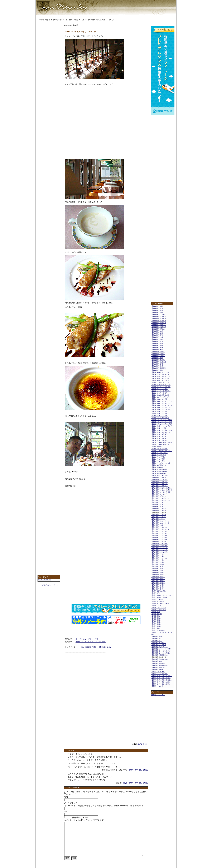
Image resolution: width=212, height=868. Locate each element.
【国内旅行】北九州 (158, 314)
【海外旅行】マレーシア (159, 558)
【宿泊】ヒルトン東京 (159, 438)
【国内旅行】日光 (157, 348)
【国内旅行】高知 (157, 370)
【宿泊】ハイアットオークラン (162, 401)
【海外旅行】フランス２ (159, 531)
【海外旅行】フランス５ (159, 537)
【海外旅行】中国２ (158, 560)
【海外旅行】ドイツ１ (159, 509)
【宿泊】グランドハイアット (161, 385)
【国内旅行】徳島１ (158, 343)
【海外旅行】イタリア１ (159, 480)
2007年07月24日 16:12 (138, 783)
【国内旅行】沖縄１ (158, 352)
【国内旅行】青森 (157, 364)
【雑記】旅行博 (156, 614)
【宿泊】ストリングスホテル (161, 397)
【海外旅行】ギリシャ (159, 496)
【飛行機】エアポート (159, 643)
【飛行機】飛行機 (157, 670)
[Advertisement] (49, 70)
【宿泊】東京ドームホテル (160, 476)
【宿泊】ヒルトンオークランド (162, 426)
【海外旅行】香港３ (158, 587)
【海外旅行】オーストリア (160, 494)
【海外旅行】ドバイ (158, 519)
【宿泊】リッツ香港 (158, 461)
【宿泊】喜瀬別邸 (157, 467)
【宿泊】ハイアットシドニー (161, 407)
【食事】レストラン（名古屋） (162, 680)
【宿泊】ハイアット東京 (159, 414)
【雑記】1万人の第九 (158, 591)
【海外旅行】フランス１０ (160, 529)
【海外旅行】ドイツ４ (159, 515)
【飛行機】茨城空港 (158, 663)
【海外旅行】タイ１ (158, 502)
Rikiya (124, 783)
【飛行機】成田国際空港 (159, 659)
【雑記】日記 (156, 616)
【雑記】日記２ (156, 618)
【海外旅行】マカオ (158, 554)
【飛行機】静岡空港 (158, 668)
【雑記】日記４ (156, 622)
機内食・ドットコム (45, 580)
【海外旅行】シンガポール (160, 498)
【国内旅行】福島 (157, 358)
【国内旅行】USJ (157, 306)
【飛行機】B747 (157, 639)
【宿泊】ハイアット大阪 (159, 412)
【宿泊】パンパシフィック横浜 (162, 420)
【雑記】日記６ (156, 626)
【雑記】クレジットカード (160, 604)
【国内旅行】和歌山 (158, 329)
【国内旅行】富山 (157, 335)
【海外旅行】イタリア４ (159, 486)
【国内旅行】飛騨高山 (159, 368)
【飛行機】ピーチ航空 (159, 645)
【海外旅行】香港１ (158, 583)
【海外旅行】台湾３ (158, 570)
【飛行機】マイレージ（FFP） (162, 649)
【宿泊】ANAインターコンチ (161, 372)
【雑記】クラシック (158, 601)
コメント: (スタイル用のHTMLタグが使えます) (84, 820)
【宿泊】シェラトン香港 (159, 393)
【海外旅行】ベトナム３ (159, 552)
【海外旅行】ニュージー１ (160, 521)
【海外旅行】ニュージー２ (160, 523)
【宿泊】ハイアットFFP (159, 399)
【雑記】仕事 (156, 612)
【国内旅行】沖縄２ (158, 354)
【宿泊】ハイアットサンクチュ (162, 405)
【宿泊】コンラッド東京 (159, 389)
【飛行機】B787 (157, 641)
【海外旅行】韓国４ (158, 579)
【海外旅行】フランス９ (159, 546)
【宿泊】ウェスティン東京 (160, 381)
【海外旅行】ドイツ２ (159, 511)
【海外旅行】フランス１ (159, 527)
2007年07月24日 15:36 (138, 770)
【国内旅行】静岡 (157, 366)
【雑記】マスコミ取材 (159, 608)
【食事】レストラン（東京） (161, 684)
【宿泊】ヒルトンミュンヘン (161, 432)
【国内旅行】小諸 (157, 337)
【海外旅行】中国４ (158, 564)
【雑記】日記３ (156, 620)
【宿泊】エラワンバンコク (160, 383)
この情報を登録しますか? (77, 817)
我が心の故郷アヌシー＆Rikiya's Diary (96, 647)
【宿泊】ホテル (156, 447)
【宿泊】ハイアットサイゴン (161, 403)
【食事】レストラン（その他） (162, 676)
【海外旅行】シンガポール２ (161, 500)
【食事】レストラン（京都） (161, 678)
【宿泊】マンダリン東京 (159, 449)
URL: (66, 811)
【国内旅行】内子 (157, 312)
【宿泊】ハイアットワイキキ (161, 409)
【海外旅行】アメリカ (159, 478)
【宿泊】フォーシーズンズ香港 (162, 442)
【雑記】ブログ (156, 606)
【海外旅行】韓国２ (158, 575)
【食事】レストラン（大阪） (161, 682)
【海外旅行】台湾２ (158, 568)
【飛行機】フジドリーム (159, 647)
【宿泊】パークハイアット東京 (162, 424)
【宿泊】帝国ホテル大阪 (159, 469)
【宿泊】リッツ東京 (158, 459)
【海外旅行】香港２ (158, 585)
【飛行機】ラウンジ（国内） (161, 651)
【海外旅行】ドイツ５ (159, 517)
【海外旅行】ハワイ (158, 525)
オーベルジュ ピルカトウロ (87, 639)
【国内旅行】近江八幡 (159, 362)
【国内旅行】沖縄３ (158, 356)
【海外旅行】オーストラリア (161, 492)
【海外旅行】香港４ (158, 589)
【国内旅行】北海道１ (159, 317)
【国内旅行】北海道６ (159, 327)
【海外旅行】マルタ (158, 556)
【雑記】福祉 (156, 628)
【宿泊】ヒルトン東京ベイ (160, 440)
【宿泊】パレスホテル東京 (160, 418)
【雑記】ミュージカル (159, 610)
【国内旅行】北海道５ (159, 325)
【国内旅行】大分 (157, 331)
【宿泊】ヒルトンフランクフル (162, 430)
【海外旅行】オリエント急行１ (162, 488)
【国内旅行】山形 (157, 339)
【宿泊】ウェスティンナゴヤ (161, 376)
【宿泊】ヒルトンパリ (159, 428)
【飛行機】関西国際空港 (159, 665)
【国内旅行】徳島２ (158, 345)
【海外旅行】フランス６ (159, 540)
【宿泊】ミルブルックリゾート (162, 451)
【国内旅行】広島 (157, 341)
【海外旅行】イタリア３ (159, 484)
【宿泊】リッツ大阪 (158, 457)
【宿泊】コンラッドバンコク (161, 387)
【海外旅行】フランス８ (159, 544)
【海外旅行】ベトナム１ (159, 548)
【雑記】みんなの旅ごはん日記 (162, 595)
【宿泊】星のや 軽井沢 (159, 473)
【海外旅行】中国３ (158, 562)
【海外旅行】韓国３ (158, 577)
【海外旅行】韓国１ (158, 573)
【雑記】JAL (156, 593)
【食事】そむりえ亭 (158, 672)
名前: (66, 797)
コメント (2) (142, 744)
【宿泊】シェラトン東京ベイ (161, 391)
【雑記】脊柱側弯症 (158, 630)
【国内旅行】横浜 (157, 350)
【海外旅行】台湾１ (158, 566)
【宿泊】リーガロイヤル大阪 (161, 463)
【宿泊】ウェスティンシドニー (162, 374)
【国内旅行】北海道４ (159, 323)
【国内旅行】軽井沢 (158, 360)
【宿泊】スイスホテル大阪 (160, 395)
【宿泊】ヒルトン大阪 (159, 436)
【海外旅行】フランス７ (159, 542)
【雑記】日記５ (156, 624)
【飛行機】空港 (156, 661)
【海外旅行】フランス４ (159, 535)
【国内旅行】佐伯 (157, 310)
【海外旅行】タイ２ (158, 504)
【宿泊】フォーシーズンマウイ (162, 445)
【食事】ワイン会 (157, 686)
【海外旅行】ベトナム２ (159, 550)
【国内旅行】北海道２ (159, 319)
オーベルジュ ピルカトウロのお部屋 (91, 642)
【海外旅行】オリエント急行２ (162, 490)
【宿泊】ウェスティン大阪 (160, 378)
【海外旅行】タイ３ (158, 506)
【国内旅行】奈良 (157, 333)
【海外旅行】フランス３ (159, 533)
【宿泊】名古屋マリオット (160, 465)
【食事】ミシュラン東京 (159, 674)
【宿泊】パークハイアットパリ (162, 422)
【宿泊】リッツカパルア (159, 453)
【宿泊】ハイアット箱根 (159, 416)
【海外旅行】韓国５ (158, 581)
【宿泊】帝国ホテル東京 (159, 471)
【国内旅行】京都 (157, 308)
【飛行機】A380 (157, 637)
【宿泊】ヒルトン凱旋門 (159, 434)
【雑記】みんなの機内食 (159, 597)
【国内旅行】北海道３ (159, 321)
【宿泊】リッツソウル (159, 455)
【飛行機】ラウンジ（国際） (161, 653)
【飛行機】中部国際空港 (159, 655)
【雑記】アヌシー (157, 599)
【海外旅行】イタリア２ (159, 482)
